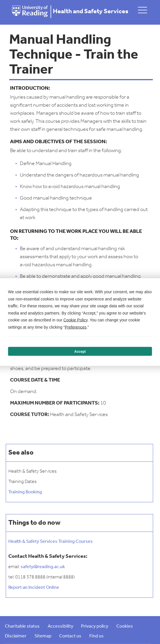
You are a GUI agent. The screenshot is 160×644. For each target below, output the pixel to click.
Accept (80, 351)
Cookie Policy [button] (76, 320)
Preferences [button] (75, 327)
